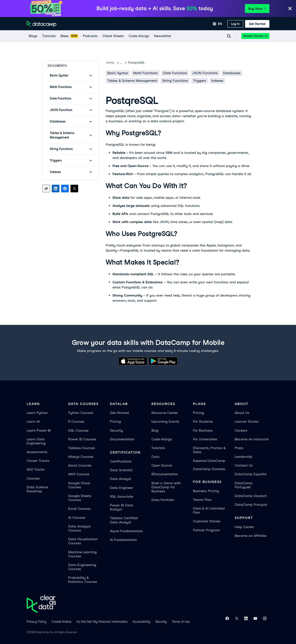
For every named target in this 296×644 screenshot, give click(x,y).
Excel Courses (79, 509)
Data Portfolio (163, 500)
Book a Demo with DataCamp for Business (166, 487)
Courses (33, 478)
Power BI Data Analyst (121, 507)
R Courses (76, 421)
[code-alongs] (139, 36)
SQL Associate (121, 496)
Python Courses (81, 413)
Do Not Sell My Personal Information (102, 622)
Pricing (115, 421)
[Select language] (217, 24)
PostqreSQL (141, 63)
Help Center (244, 527)
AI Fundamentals (123, 540)
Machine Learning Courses (82, 554)
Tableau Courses (82, 448)
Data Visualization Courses (83, 541)
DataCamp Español (251, 474)
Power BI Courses (82, 439)
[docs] (69, 36)
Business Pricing (206, 491)
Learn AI (33, 421)
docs (124, 63)
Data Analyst (121, 479)
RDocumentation (165, 474)
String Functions (175, 81)
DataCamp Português (244, 485)
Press (239, 448)
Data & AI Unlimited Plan (209, 510)
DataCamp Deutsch (251, 496)
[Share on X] (74, 189)
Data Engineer (121, 488)
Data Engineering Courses (82, 567)
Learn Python (37, 413)
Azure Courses (80, 465)
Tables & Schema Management (132, 81)
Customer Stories (207, 521)
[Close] (290, 9)
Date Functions (175, 73)
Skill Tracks (36, 469)
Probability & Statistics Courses (83, 580)
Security (116, 430)
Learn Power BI (39, 430)
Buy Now (257, 9)
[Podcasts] (90, 36)
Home (110, 63)
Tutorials (158, 448)
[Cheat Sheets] (113, 36)
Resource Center (165, 413)
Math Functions (145, 73)
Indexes (217, 81)
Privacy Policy (37, 622)
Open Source (162, 465)
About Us (242, 413)
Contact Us (244, 465)
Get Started (119, 413)
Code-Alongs (162, 439)
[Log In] (235, 24)
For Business (203, 430)
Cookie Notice (61, 622)
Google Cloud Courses (79, 485)
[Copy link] (46, 189)
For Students (203, 421)
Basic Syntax (118, 73)
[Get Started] (257, 24)
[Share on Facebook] (65, 189)
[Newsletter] (162, 36)
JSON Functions (205, 73)
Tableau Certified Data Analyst (124, 520)
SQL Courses (78, 430)
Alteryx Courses (81, 457)
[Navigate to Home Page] (42, 24)
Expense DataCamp (209, 461)
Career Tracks (38, 461)
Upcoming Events (165, 421)
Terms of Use (181, 622)
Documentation (122, 439)
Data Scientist (121, 470)
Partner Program (206, 530)
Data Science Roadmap (37, 489)
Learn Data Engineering (36, 441)
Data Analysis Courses (79, 528)
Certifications (121, 461)
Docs (155, 457)
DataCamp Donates (209, 469)
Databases (232, 73)
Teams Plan (202, 500)
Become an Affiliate (251, 536)
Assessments (37, 452)
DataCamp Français (251, 505)
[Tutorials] (49, 36)
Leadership (244, 457)
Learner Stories (247, 421)
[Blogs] (33, 36)
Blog (155, 430)
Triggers (200, 81)
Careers (241, 430)
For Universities (205, 439)
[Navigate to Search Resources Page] (229, 36)
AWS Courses (79, 474)
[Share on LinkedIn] (56, 189)
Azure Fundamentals (126, 531)
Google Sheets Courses (80, 498)
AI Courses (77, 518)
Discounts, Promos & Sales (209, 450)
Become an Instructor (252, 439)
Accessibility (142, 622)
